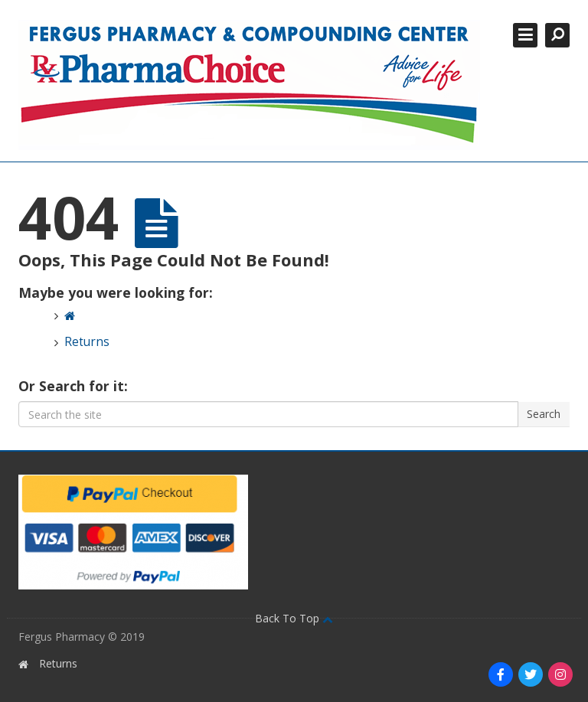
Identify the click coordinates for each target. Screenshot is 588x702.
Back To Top (294, 618)
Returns (87, 342)
